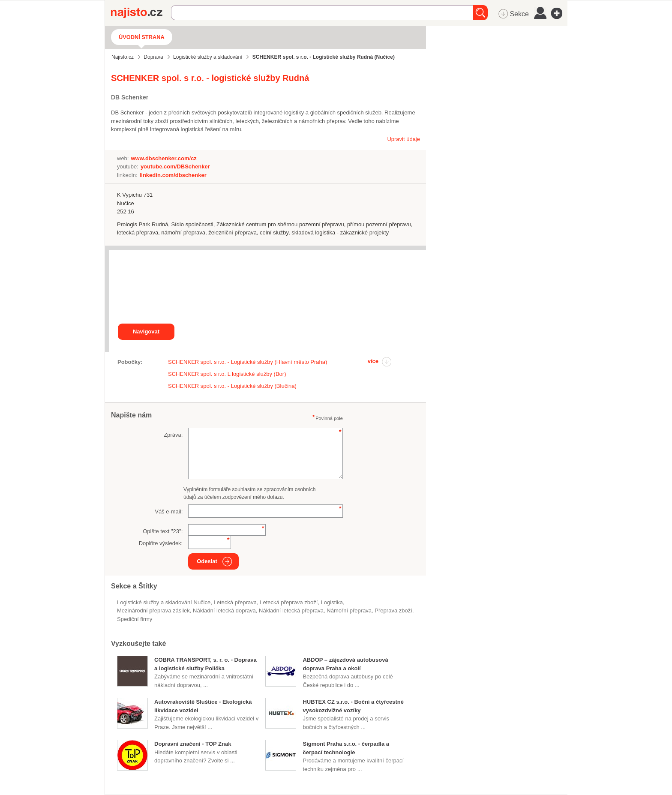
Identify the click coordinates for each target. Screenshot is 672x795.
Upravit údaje (403, 139)
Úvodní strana (142, 37)
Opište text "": (163, 531)
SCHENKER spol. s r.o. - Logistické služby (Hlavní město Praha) (247, 362)
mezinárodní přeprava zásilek (153, 610)
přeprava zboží (393, 610)
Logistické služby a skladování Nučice (164, 602)
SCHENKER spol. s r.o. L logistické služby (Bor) (227, 374)
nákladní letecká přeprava (291, 610)
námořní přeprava (349, 610)
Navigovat (146, 331)
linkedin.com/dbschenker (173, 175)
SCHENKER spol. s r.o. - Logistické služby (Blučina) (232, 386)
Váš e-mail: (169, 511)
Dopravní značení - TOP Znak (193, 744)
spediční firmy (135, 619)
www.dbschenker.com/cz (163, 158)
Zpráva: (173, 435)
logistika (332, 602)
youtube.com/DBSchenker (175, 166)
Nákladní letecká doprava (224, 610)
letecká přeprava (235, 602)
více (373, 361)
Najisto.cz (141, 13)
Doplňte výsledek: (161, 543)
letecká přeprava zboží (289, 602)
